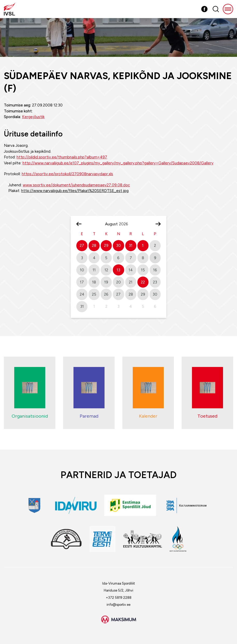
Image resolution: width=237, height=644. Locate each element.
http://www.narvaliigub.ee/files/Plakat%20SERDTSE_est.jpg (75, 191)
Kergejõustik (33, 117)
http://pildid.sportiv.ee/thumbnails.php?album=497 (62, 157)
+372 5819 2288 (119, 598)
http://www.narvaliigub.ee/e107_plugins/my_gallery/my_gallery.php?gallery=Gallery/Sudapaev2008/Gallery (118, 163)
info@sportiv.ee (119, 605)
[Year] (125, 224)
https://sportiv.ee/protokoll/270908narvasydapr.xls (67, 174)
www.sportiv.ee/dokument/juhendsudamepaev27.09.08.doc (76, 185)
